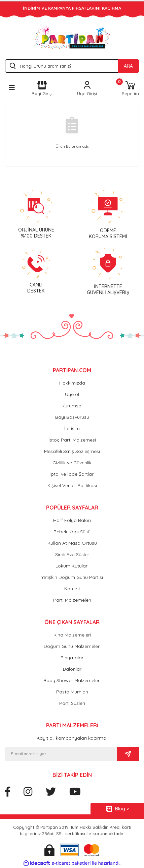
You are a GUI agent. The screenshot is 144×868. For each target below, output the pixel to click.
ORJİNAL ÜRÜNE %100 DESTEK (36, 233)
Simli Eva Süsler (72, 554)
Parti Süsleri (72, 703)
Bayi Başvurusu (72, 417)
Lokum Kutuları (72, 566)
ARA (128, 66)
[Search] (72, 66)
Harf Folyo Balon (72, 520)
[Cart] (130, 89)
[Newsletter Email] (61, 754)
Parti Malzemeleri (72, 600)
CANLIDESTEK (36, 288)
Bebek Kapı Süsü (72, 532)
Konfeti (72, 589)
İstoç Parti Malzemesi (72, 440)
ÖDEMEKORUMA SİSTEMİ (108, 233)
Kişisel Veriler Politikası (72, 485)
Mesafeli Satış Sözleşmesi (72, 451)
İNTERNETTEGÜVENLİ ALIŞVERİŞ (108, 289)
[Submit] (128, 754)
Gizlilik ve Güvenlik (72, 463)
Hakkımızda (72, 383)
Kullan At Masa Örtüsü (72, 543)
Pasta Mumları (72, 692)
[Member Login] (87, 89)
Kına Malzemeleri (72, 635)
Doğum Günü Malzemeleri (72, 646)
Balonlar (72, 669)
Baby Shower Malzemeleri (72, 680)
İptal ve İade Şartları (72, 474)
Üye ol (72, 394)
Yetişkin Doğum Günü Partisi (72, 577)
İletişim (72, 428)
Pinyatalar (72, 658)
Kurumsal (72, 406)
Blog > (122, 809)
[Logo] (72, 37)
